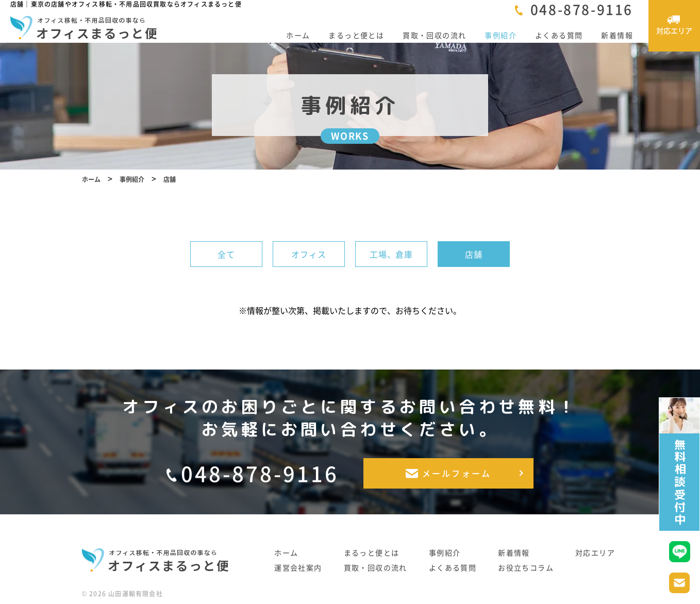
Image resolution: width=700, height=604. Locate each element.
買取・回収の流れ (434, 35)
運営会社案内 (298, 569)
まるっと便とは (356, 35)
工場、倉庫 (391, 265)
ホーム (298, 35)
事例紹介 (501, 35)
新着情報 (617, 35)
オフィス (309, 265)
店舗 (474, 265)
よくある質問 (559, 35)
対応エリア (595, 554)
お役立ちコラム (526, 569)
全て (226, 265)
